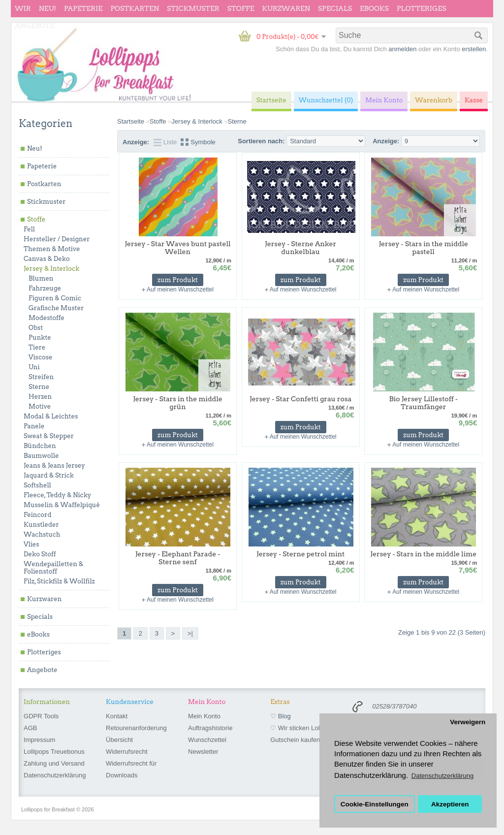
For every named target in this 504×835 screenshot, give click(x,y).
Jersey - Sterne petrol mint (300, 554)
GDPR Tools (41, 716)
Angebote (35, 26)
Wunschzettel (207, 740)
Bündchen (40, 446)
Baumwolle (41, 456)
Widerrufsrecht (127, 752)
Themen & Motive (52, 249)
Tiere (37, 347)
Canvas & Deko (47, 259)
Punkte (40, 337)
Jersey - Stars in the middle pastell (423, 248)
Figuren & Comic (55, 298)
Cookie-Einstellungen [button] (375, 804)
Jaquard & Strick (49, 475)
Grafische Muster (56, 308)
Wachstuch (42, 534)
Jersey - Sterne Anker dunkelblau (300, 248)
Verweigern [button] (468, 722)
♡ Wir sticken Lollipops (303, 728)
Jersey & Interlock (51, 269)
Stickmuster (193, 8)
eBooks (374, 8)
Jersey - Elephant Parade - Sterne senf (178, 558)
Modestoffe (47, 318)
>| (190, 633)
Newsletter (203, 752)
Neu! (47, 8)
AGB (30, 728)
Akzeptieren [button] (450, 804)
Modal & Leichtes (51, 416)
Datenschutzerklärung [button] (442, 776)
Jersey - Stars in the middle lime (423, 554)
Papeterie (83, 8)
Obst (36, 328)
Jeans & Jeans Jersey (54, 466)
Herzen (40, 397)
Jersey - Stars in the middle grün (178, 403)
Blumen (41, 278)
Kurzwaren (286, 8)
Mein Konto (204, 716)
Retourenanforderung (136, 728)
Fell (29, 229)
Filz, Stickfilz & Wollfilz (59, 581)
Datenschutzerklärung (55, 775)
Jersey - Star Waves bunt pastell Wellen (177, 248)
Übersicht (119, 740)
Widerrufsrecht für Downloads (131, 769)
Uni (34, 367)
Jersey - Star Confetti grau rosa (300, 399)
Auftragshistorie (210, 728)
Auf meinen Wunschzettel (180, 289)
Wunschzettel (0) (326, 100)
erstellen (474, 49)
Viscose (41, 357)
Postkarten (135, 8)
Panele (34, 426)
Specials (335, 8)
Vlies (31, 544)
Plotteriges (422, 8)
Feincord (38, 515)
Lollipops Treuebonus (54, 752)
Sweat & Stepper (49, 436)
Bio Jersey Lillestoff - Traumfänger (424, 403)
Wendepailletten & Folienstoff (53, 568)
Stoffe (241, 8)
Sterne (39, 387)
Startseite (131, 121)
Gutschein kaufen (295, 740)
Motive (40, 406)
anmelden (402, 49)
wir (23, 8)
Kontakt (117, 716)
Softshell (37, 485)
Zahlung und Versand (54, 763)
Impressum (39, 740)
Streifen (41, 377)
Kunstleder (41, 525)
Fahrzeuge (45, 288)
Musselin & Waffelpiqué (62, 505)
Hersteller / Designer (57, 239)
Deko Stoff (40, 554)
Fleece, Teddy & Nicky (57, 495)
